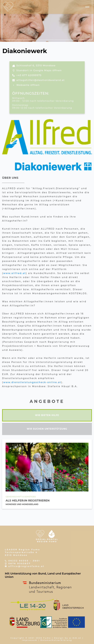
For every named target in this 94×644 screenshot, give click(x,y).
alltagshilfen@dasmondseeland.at (41, 80)
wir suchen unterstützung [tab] (47, 429)
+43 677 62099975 (29, 75)
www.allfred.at (15, 273)
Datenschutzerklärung (56, 640)
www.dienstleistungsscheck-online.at (32, 382)
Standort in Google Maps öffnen (39, 70)
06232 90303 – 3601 (24, 561)
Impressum (30, 640)
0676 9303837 (19, 563)
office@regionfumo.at (26, 566)
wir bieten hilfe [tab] (47, 415)
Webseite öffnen (28, 85)
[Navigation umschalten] (87, 7)
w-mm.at (75, 638)
